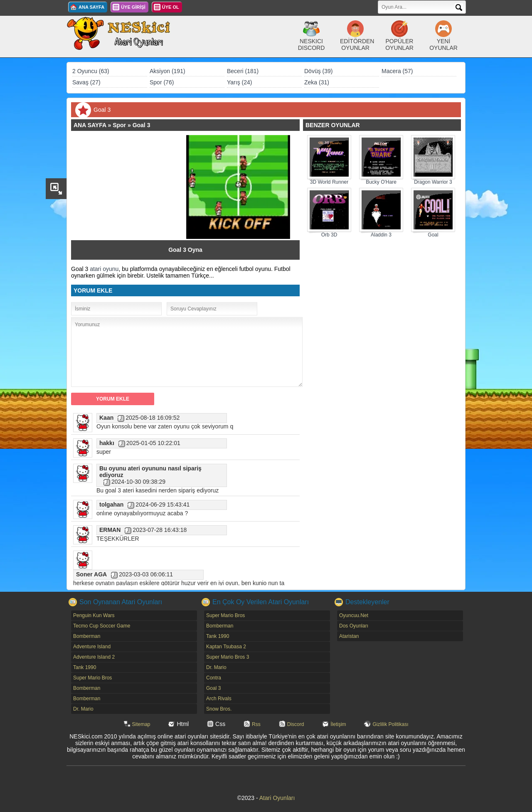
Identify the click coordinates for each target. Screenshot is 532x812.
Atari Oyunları (277, 798)
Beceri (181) (243, 71)
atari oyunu (104, 269)
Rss (256, 724)
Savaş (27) (86, 82)
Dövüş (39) (318, 71)
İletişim (338, 724)
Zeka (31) (317, 82)
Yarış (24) (239, 82)
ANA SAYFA (91, 7)
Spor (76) (162, 82)
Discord (296, 724)
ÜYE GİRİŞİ (133, 7)
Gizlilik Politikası (390, 724)
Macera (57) (397, 71)
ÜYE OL (171, 7)
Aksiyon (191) (167, 71)
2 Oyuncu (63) (91, 71)
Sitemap (141, 724)
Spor (119, 125)
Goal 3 (142, 125)
